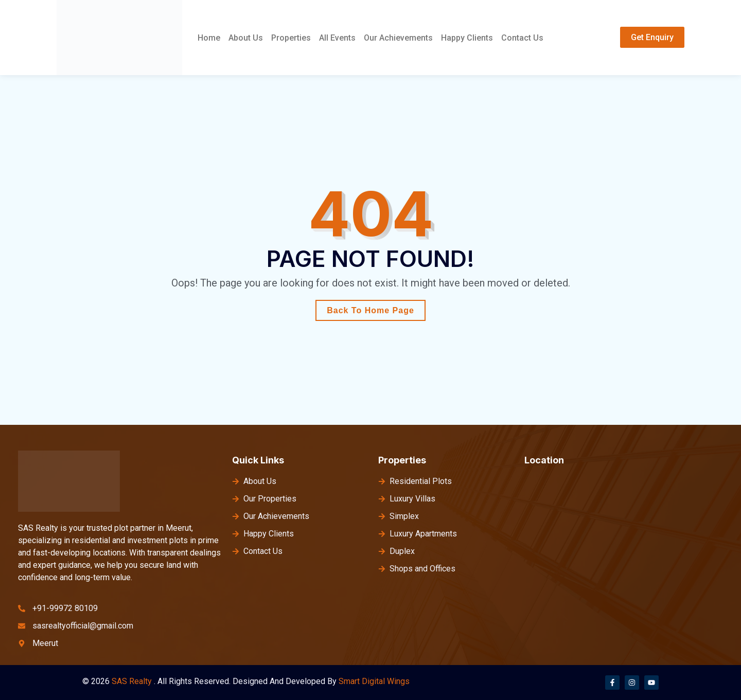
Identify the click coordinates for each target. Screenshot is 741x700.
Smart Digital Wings (374, 681)
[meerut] (625, 552)
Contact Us (522, 38)
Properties (291, 38)
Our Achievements (398, 38)
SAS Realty (132, 681)
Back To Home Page (370, 310)
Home (209, 38)
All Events (337, 38)
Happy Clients (467, 38)
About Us (246, 38)
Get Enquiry (652, 37)
